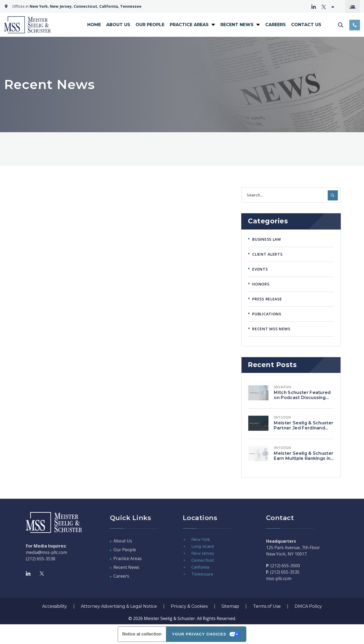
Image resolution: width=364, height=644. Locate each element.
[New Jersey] (184, 553)
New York (201, 540)
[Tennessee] (184, 574)
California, (109, 6)
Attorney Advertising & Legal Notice (119, 606)
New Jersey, (61, 6)
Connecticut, (86, 6)
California (200, 567)
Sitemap (230, 606)
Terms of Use (267, 606)
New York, (39, 6)
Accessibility (55, 606)
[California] (184, 567)
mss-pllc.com (279, 578)
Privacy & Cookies (189, 606)
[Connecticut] (184, 560)
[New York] (184, 540)
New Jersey (203, 553)
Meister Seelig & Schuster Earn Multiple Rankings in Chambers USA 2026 (304, 458)
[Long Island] (184, 546)
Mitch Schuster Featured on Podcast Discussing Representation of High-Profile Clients (302, 400)
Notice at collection (142, 634)
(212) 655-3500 (285, 566)
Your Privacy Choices (199, 634)
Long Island (203, 546)
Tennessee (131, 6)
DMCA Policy (308, 606)
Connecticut (203, 560)
